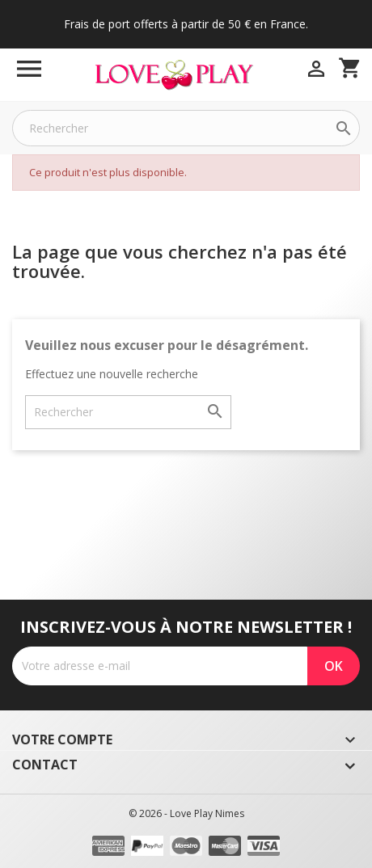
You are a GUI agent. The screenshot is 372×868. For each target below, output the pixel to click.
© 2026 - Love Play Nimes (186, 813)
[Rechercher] (186, 128)
